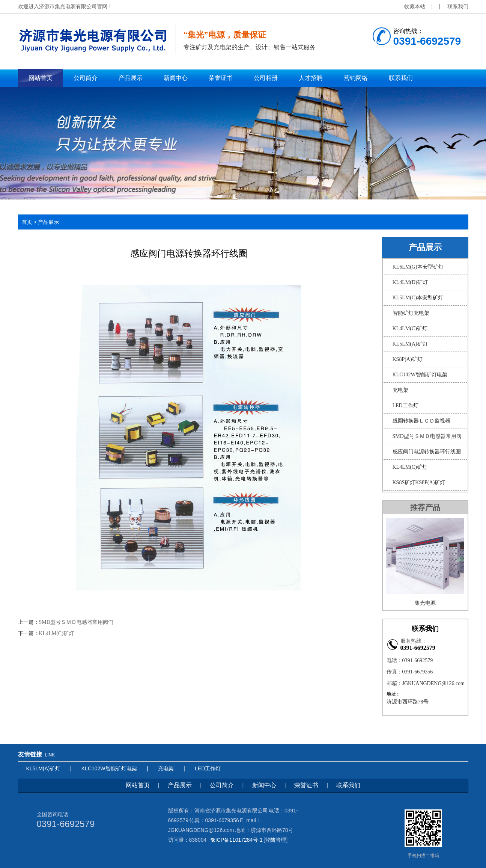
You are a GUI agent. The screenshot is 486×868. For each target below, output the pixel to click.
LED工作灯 (406, 405)
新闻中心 (264, 785)
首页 (27, 222)
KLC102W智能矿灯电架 (420, 375)
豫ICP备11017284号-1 (236, 840)
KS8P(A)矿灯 (408, 359)
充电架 (400, 390)
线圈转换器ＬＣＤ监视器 (421, 421)
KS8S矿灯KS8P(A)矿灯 (419, 482)
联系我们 (458, 6)
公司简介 (222, 785)
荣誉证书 (306, 785)
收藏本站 (415, 6)
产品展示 (180, 785)
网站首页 (138, 785)
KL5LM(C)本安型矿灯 (418, 298)
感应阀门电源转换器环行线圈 (427, 452)
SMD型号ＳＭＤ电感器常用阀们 (76, 622)
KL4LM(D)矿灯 (410, 282)
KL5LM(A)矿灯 (410, 344)
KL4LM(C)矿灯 (56, 633)
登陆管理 (275, 840)
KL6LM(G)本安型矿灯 (418, 267)
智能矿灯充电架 (411, 313)
